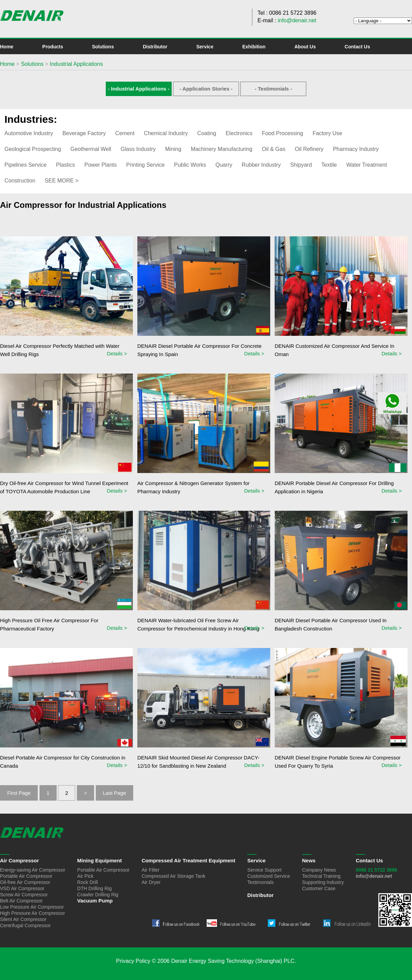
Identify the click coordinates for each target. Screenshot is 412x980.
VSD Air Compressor (22, 888)
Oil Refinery (309, 149)
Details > (117, 353)
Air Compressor (19, 860)
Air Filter (150, 870)
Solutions (103, 47)
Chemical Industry (166, 133)
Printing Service (145, 165)
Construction (20, 181)
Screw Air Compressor (24, 895)
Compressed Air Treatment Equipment (188, 860)
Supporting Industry (323, 882)
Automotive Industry (29, 133)
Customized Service (269, 876)
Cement (125, 133)
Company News (319, 870)
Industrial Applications (76, 64)
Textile (329, 165)
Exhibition (254, 47)
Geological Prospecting (33, 149)
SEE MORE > (61, 181)
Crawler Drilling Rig (98, 895)
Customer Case (319, 888)
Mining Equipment (100, 860)
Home (7, 47)
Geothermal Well (91, 149)
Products (53, 47)
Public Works (190, 165)
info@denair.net (297, 20)
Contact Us (357, 47)
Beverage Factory (84, 133)
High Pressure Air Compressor (32, 913)
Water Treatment (367, 165)
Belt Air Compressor (21, 901)
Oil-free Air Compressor (25, 882)
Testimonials (260, 882)
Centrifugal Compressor (25, 925)
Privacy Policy (133, 961)
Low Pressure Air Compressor (32, 907)
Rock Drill (88, 882)
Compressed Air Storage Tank (173, 876)
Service (205, 47)
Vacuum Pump (95, 901)
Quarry (224, 165)
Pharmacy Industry (356, 149)
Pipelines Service (26, 165)
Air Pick (85, 876)
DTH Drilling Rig (94, 888)
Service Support (264, 870)
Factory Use (327, 133)
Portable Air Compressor (26, 876)
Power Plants (101, 165)
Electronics (239, 133)
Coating (207, 133)
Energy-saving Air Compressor (33, 870)
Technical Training (321, 876)
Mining (173, 149)
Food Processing (283, 133)
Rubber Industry (261, 165)
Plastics (65, 165)
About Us (305, 47)
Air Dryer (151, 882)
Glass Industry (138, 149)
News (309, 860)
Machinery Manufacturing (222, 149)
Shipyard (301, 165)
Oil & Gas (274, 149)
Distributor (155, 47)
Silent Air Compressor (23, 919)
